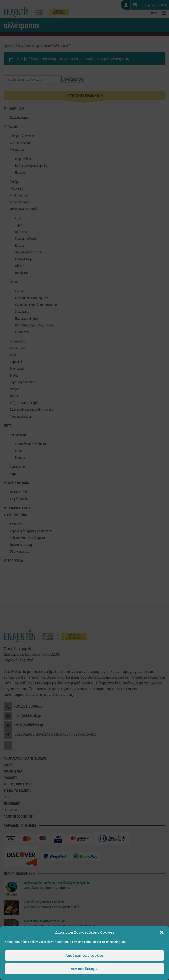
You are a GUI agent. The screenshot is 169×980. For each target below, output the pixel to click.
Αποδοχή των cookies (84, 955)
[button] (162, 932)
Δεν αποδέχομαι (85, 969)
